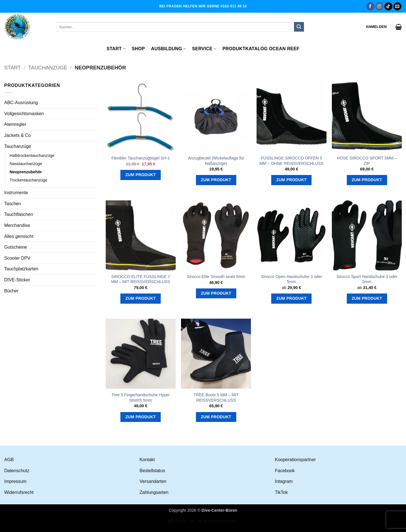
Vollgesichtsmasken (24, 114)
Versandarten (153, 481)
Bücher (11, 291)
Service (204, 49)
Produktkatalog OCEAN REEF (261, 49)
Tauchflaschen (19, 214)
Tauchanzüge (48, 68)
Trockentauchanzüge (28, 180)
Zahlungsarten (154, 492)
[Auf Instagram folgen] (379, 6)
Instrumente (16, 193)
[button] (376, 27)
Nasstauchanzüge (26, 164)
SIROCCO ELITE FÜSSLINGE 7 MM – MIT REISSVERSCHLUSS (141, 279)
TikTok (281, 492)
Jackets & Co (17, 135)
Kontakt (147, 460)
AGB (9, 460)
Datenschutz (17, 471)
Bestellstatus (152, 471)
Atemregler (15, 124)
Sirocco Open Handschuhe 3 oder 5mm (291, 279)
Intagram (284, 481)
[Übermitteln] (299, 27)
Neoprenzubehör (26, 172)
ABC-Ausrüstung (21, 103)
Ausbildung (168, 49)
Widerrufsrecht (19, 492)
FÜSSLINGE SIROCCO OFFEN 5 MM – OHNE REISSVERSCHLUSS (292, 161)
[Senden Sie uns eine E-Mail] (397, 6)
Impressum (15, 481)
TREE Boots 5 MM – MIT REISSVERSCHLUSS (216, 398)
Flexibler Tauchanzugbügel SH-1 (141, 158)
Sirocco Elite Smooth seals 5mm (216, 277)
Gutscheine (16, 247)
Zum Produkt (141, 175)
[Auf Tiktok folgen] (388, 6)
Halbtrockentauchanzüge (32, 156)
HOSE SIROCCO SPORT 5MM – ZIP (367, 161)
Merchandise (17, 225)
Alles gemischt (19, 236)
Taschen (13, 204)
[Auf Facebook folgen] (370, 6)
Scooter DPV (17, 258)
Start (116, 49)
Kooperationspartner (295, 460)
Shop (138, 49)
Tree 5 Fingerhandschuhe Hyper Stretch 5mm (141, 398)
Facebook (285, 471)
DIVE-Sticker (17, 280)
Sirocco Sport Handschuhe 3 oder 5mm (367, 279)
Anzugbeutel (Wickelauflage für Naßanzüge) (216, 161)
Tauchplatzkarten (21, 269)
